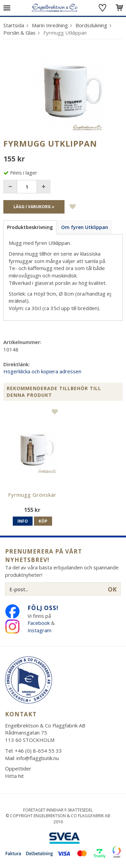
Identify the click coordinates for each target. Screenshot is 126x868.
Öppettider (18, 768)
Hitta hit (14, 776)
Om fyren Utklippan (85, 227)
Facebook (39, 623)
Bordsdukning (91, 25)
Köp (43, 521)
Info (23, 521)
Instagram (40, 630)
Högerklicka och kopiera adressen (42, 371)
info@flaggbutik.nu (38, 758)
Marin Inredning (50, 25)
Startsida (14, 25)
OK (112, 589)
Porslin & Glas (19, 33)
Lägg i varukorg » (34, 207)
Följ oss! (43, 608)
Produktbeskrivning (30, 227)
